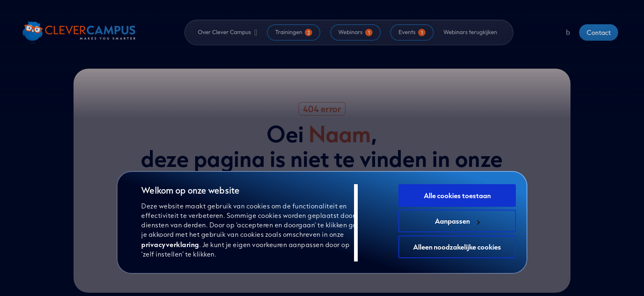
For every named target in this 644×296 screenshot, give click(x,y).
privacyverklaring (170, 244)
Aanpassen (457, 221)
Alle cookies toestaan (457, 195)
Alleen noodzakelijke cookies (457, 247)
